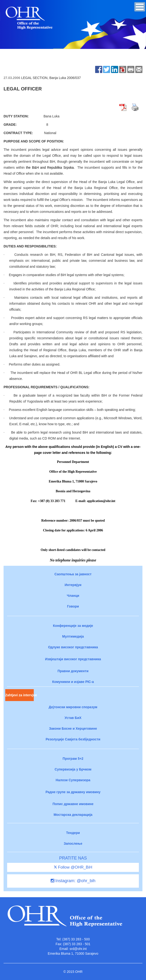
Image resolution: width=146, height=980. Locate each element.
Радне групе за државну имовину (73, 792)
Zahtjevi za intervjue (19, 695)
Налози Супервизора (73, 780)
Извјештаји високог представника (73, 659)
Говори (73, 606)
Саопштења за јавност (73, 574)
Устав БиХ (73, 718)
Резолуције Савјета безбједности (73, 739)
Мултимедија (73, 636)
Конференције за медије (73, 626)
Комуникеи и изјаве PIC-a (73, 682)
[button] (140, 7)
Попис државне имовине (73, 804)
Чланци (73, 596)
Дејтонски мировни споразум (73, 707)
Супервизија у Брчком (73, 769)
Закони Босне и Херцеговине (73, 728)
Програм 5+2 (73, 759)
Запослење (73, 844)
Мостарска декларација (73, 815)
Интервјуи (73, 585)
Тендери (73, 833)
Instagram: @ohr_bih (73, 881)
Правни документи (73, 671)
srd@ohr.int (78, 949)
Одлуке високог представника (73, 647)
